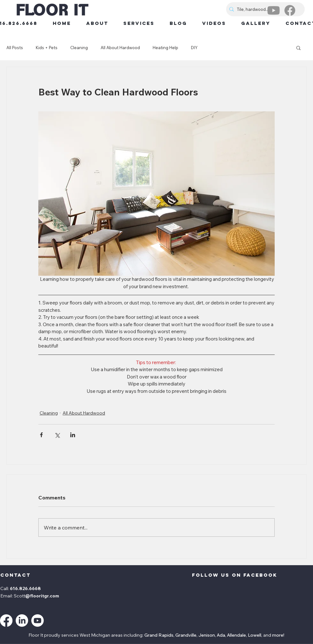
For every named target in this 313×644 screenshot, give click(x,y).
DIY (194, 48)
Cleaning (79, 48)
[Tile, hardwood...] (264, 9)
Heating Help (165, 48)
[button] (298, 48)
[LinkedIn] (22, 621)
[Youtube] (274, 10)
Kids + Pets (47, 48)
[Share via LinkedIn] (73, 435)
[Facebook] (290, 10)
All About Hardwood (120, 48)
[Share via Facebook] (41, 435)
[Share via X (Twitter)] (57, 435)
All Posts (15, 48)
